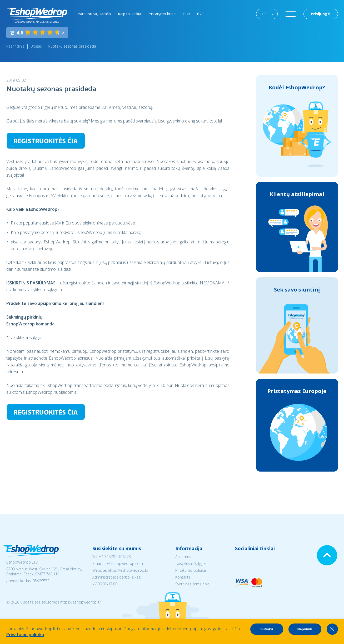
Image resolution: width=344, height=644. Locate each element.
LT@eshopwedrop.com (123, 563)
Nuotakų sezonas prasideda (72, 46)
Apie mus (183, 557)
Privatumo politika (191, 570)
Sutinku (267, 629)
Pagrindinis (15, 46)
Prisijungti (321, 14)
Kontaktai (183, 577)
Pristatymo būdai (162, 14)
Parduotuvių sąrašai (95, 14)
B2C (200, 14)
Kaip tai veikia (129, 14)
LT (264, 14)
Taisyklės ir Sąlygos (191, 563)
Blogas (36, 46)
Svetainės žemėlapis (192, 584)
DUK (187, 14)
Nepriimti (305, 629)
